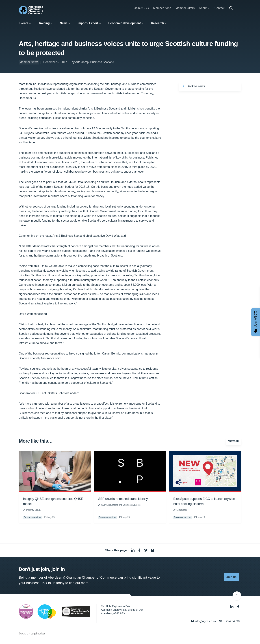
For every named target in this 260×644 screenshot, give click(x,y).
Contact (219, 8)
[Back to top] (237, 596)
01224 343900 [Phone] (230, 621)
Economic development (125, 23)
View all (233, 441)
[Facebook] (238, 607)
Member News (29, 62)
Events (23, 23)
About (203, 8)
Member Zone (162, 8)
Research (157, 23)
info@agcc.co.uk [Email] (204, 621)
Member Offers (185, 8)
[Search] (231, 8)
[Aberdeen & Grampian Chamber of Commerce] (31, 10)
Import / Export (88, 23)
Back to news (193, 86)
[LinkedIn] (232, 607)
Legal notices (38, 634)
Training (44, 23)
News (64, 23)
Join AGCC (142, 8)
